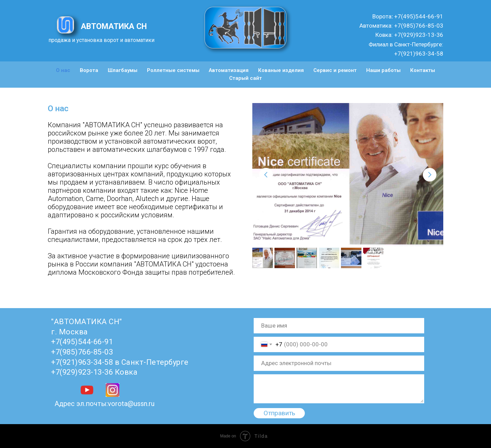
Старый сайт (245, 78)
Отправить (279, 413)
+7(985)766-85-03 (418, 26)
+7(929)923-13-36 (418, 35)
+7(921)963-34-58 (419, 54)
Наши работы (383, 70)
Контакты (423, 70)
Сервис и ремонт (335, 70)
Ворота (89, 70)
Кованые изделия (281, 70)
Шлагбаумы (123, 70)
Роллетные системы (173, 70)
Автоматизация (229, 70)
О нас (63, 70)
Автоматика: (376, 26)
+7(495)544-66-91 (418, 16)
